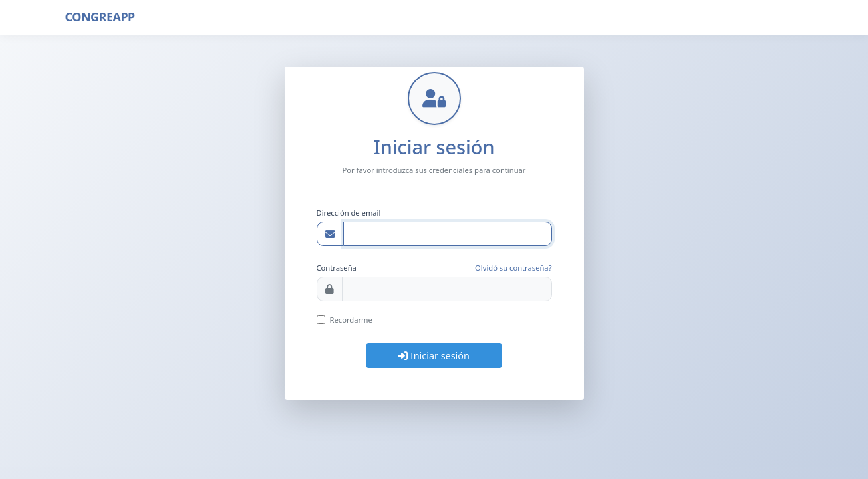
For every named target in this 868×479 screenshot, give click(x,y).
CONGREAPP (100, 17)
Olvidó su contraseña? (513, 268)
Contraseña (337, 268)
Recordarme (351, 320)
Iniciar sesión (434, 356)
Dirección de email (349, 213)
